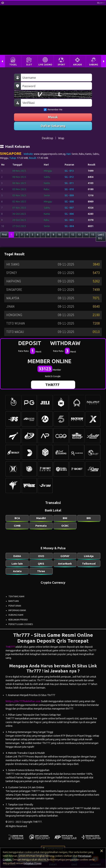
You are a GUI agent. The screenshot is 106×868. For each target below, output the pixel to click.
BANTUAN (14, 601)
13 (79, 235)
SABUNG (94, 65)
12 (73, 235)
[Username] (56, 77)
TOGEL (13, 65)
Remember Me (53, 110)
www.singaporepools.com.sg (50, 154)
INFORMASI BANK (17, 610)
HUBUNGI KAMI (16, 615)
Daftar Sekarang (53, 126)
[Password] (56, 86)
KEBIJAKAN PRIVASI (18, 620)
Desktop (47, 138)
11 (66, 235)
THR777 (52, 385)
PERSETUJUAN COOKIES (21, 624)
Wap (61, 138)
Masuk (53, 117)
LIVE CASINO (45, 65)
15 (93, 235)
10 (59, 235)
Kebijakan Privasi (32, 863)
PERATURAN (15, 606)
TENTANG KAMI (16, 596)
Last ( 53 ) (101, 236)
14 (86, 235)
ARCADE (78, 65)
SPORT (61, 65)
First (4, 235)
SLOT (29, 65)
